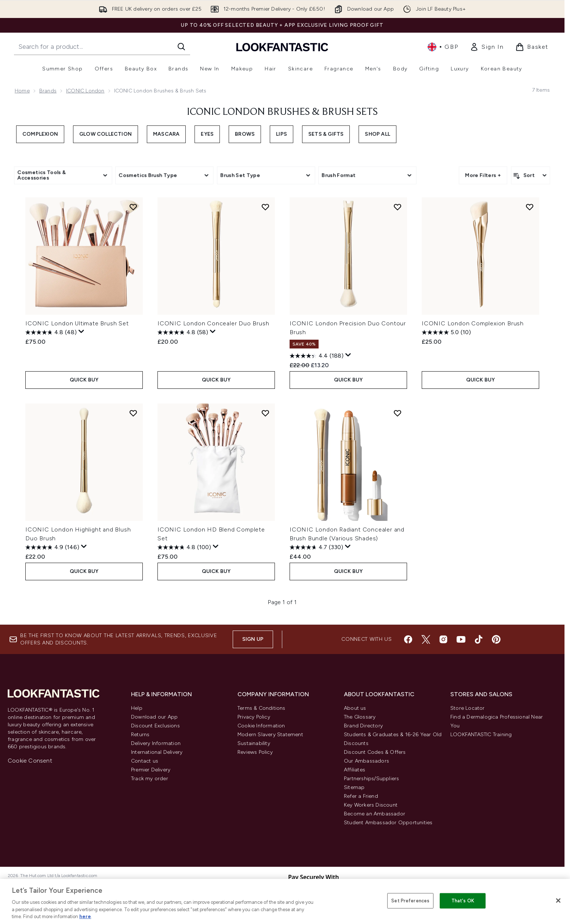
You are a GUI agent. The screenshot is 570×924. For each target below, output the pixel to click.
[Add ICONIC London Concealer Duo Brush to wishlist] (265, 207)
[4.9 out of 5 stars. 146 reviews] (52, 547)
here (85, 916)
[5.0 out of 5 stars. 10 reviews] (446, 332)
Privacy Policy (254, 717)
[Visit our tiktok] (479, 639)
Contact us (145, 761)
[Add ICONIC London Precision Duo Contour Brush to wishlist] (397, 207)
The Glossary (360, 717)
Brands (48, 91)
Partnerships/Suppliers (371, 779)
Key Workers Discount (371, 805)
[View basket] (532, 47)
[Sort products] (531, 175)
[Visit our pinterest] (496, 639)
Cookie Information (261, 726)
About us (355, 708)
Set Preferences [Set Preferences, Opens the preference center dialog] (410, 901)
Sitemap (354, 787)
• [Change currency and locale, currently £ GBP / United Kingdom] (443, 47)
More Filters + (483, 175)
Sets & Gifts (326, 134)
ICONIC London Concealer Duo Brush (213, 323)
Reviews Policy (255, 752)
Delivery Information (156, 743)
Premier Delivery (151, 770)
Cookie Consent (30, 761)
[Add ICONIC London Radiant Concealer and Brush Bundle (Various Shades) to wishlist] (397, 413)
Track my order (150, 779)
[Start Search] (181, 47)
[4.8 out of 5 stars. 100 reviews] (184, 547)
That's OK (463, 901)
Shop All (377, 134)
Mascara (166, 134)
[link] (487, 47)
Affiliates (355, 770)
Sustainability (254, 743)
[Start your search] (102, 47)
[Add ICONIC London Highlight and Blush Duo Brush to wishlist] (133, 413)
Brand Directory (363, 726)
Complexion (40, 134)
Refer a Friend (361, 796)
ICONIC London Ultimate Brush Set (77, 323)
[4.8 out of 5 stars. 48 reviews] (51, 332)
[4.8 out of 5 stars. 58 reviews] (183, 332)
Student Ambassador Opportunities (388, 823)
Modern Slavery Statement (270, 735)
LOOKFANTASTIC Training (481, 735)
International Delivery (157, 752)
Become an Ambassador (375, 814)
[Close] (558, 901)
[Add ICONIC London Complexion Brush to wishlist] (530, 207)
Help (137, 708)
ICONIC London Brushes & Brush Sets (282, 112)
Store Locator (468, 708)
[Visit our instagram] (443, 639)
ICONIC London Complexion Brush (473, 323)
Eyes (207, 134)
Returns (140, 735)
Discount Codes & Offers (375, 752)
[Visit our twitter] (426, 639)
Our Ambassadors (366, 761)
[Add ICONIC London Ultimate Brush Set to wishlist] (133, 207)
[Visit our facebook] (408, 639)
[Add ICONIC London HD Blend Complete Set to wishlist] (265, 413)
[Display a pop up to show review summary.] (81, 332)
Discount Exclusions (155, 726)
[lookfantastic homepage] (282, 47)
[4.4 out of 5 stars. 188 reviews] (317, 356)
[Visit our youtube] (461, 639)
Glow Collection (106, 134)
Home (22, 91)
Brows (245, 134)
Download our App (154, 717)
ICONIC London (85, 91)
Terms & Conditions (262, 708)
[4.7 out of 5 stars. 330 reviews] (316, 547)
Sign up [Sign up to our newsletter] (253, 639)
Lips (282, 134)
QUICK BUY (84, 380)
